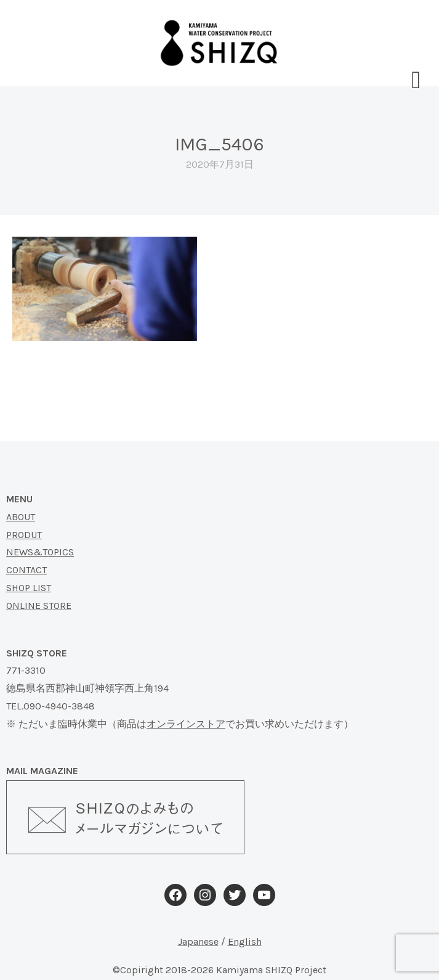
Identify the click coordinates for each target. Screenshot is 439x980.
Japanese (198, 941)
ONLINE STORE (39, 606)
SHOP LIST (29, 588)
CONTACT (26, 570)
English (245, 941)
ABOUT (21, 517)
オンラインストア (186, 724)
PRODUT (24, 535)
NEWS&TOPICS (40, 552)
